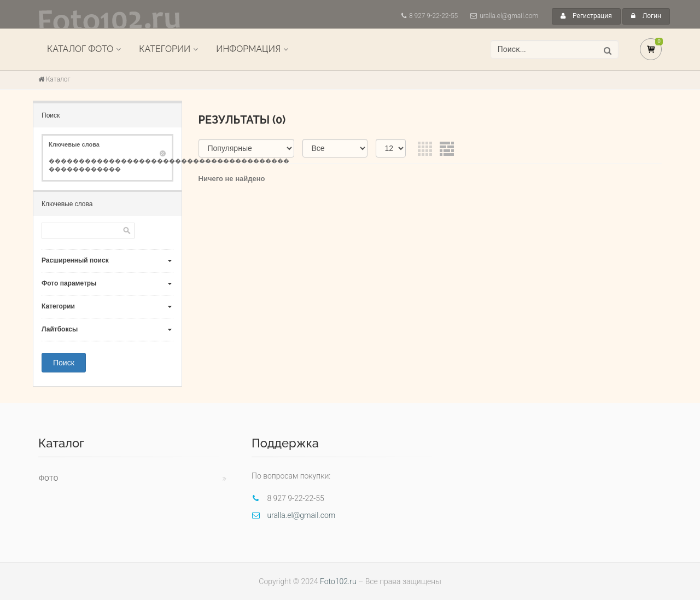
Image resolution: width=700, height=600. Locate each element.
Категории (165, 49)
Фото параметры (69, 283)
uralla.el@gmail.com (509, 16)
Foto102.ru (338, 581)
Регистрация (586, 16)
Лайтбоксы (60, 329)
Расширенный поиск (75, 260)
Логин (646, 16)
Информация (248, 49)
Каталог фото (80, 49)
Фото (48, 478)
